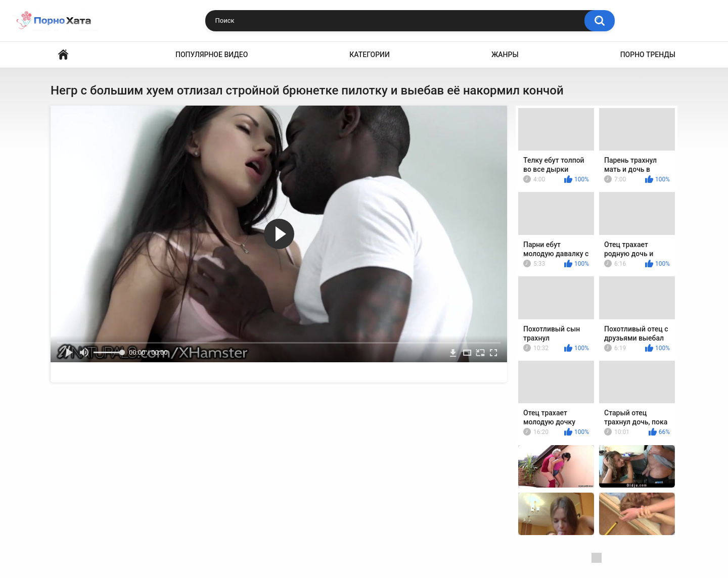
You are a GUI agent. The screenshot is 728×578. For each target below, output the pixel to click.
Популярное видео (212, 55)
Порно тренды (648, 55)
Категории (370, 55)
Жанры (505, 55)
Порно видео (63, 55)
